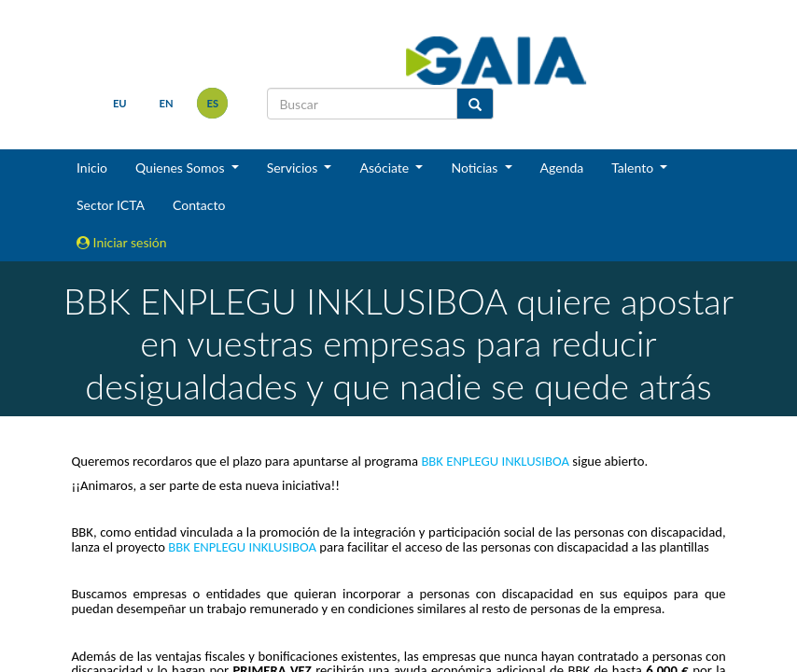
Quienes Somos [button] (182, 168)
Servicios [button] (294, 168)
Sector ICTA (111, 205)
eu (120, 103)
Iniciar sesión (122, 242)
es (213, 103)
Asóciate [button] (385, 168)
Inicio (92, 168)
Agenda (562, 168)
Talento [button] (634, 168)
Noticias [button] (476, 168)
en (167, 103)
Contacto (199, 205)
